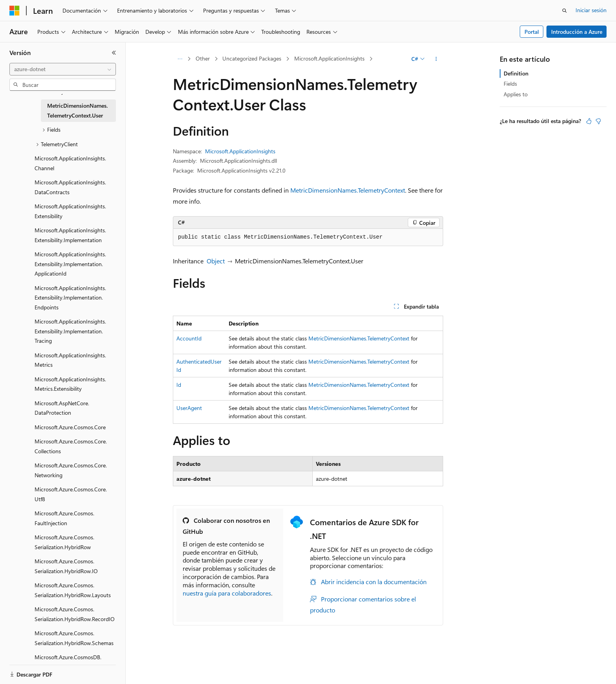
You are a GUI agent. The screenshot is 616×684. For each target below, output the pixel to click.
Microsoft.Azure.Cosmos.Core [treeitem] (70, 427)
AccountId (189, 338)
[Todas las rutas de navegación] (180, 59)
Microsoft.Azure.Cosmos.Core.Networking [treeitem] (71, 470)
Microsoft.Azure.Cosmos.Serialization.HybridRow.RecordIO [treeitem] (75, 614)
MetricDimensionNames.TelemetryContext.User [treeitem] (77, 110)
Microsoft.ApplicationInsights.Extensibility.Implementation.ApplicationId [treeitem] (70, 264)
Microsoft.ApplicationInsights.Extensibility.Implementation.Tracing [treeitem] (70, 331)
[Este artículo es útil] (589, 121)
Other (203, 58)
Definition (516, 73)
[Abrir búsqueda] (565, 11)
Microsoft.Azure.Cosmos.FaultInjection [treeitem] (64, 518)
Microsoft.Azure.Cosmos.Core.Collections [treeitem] (71, 446)
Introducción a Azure (577, 32)
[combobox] (63, 69)
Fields (510, 84)
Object (216, 261)
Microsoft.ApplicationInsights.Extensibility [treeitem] (70, 211)
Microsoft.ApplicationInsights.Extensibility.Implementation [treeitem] (70, 235)
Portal (532, 32)
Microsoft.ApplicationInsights (329, 58)
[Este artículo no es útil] (598, 121)
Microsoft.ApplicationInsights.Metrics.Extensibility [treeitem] (70, 384)
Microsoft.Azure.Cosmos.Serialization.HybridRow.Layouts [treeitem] (73, 590)
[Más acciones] (436, 59)
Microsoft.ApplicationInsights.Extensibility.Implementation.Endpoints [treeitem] (70, 298)
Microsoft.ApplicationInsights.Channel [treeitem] (70, 163)
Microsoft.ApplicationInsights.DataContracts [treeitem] (70, 187)
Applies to (516, 94)
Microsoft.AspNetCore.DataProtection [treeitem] (62, 408)
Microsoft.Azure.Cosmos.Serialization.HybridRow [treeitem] (64, 542)
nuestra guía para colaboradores (227, 593)
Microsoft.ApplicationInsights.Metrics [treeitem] (70, 360)
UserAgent (189, 408)
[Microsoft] (15, 11)
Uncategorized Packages (252, 58)
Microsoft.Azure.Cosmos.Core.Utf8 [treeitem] (71, 494)
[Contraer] (114, 53)
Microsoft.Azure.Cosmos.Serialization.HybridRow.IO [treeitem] (66, 566)
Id (179, 385)
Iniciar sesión (591, 10)
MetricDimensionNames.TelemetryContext (348, 190)
